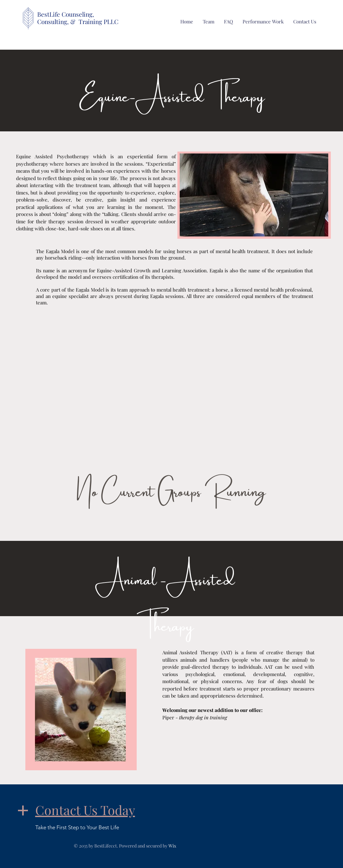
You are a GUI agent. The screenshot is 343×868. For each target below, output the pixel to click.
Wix (172, 846)
